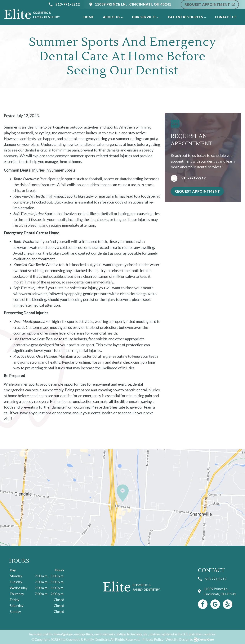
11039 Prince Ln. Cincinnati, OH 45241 (217, 591)
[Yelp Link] (228, 604)
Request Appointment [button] (197, 191)
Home (89, 17)
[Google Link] (215, 604)
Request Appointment (210, 4)
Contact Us (226, 17)
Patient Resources (186, 17)
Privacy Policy (153, 640)
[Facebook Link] (203, 604)
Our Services (144, 17)
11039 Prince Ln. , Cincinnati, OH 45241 (130, 4)
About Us (112, 17)
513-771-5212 (64, 4)
